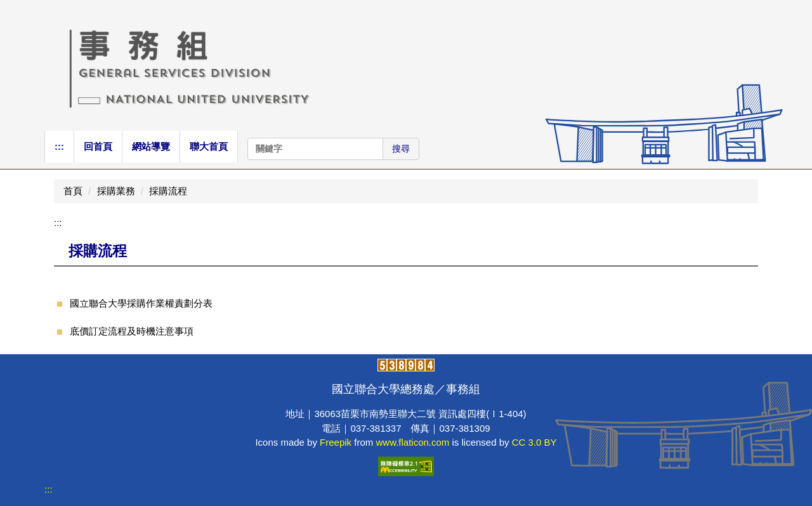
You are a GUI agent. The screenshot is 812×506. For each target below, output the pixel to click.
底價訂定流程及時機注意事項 (132, 331)
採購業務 (116, 191)
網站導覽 (151, 146)
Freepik (336, 442)
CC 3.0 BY (534, 442)
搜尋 (401, 149)
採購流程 (168, 191)
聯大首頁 (209, 146)
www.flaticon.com (412, 442)
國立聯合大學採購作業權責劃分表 (141, 303)
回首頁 (98, 146)
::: (59, 146)
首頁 (73, 191)
